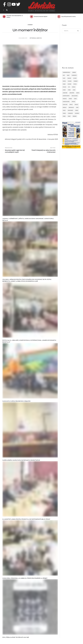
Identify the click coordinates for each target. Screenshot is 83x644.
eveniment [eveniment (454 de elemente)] (76, 81)
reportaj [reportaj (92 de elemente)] (65, 108)
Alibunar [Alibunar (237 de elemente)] (74, 73)
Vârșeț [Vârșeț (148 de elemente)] (69, 116)
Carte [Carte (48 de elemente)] (64, 78)
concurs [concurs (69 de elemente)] (69, 78)
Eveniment (30, 25)
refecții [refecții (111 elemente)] (71, 105)
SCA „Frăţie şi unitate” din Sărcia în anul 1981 (16, 637)
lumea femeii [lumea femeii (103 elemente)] (72, 93)
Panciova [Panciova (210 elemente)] (65, 99)
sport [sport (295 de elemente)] (77, 108)
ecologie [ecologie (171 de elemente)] (70, 81)
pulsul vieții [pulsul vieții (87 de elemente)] (65, 105)
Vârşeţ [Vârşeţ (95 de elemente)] (64, 116)
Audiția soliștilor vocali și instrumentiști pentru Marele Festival (21, 460)
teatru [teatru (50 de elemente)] (64, 111)
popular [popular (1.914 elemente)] (73, 102)
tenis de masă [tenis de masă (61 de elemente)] (70, 111)
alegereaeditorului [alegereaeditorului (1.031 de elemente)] (66, 73)
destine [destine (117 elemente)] (64, 81)
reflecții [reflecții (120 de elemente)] (76, 105)
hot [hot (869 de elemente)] (69, 87)
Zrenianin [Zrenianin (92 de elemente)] (75, 116)
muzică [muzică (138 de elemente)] (78, 93)
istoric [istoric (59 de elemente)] (64, 90)
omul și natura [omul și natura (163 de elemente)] (75, 96)
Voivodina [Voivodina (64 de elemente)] (77, 113)
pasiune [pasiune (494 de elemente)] (70, 99)
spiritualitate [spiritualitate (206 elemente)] (71, 108)
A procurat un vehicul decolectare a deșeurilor (16, 401)
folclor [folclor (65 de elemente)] (64, 87)
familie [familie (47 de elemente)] (64, 84)
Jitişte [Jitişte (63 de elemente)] (74, 90)
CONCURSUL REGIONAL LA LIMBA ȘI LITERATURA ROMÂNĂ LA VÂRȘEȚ (25, 578)
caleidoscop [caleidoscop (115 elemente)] (74, 75)
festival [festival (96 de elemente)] (75, 84)
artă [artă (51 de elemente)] (64, 75)
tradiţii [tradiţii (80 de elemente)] (77, 111)
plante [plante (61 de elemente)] (75, 99)
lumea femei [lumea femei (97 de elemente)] (65, 93)
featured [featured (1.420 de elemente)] (70, 84)
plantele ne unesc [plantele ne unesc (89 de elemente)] (66, 102)
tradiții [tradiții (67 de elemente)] (64, 113)
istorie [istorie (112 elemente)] (69, 90)
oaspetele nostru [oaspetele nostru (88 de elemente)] (66, 96)
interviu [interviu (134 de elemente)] (74, 87)
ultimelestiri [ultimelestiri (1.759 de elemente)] (70, 113)
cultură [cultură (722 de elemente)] (75, 78)
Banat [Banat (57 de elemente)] (68, 75)
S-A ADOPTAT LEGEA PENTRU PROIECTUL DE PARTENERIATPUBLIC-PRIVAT (26, 519)
